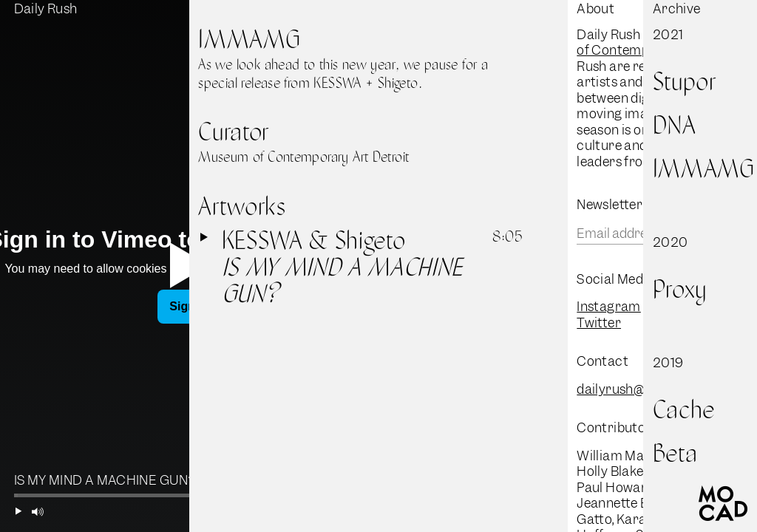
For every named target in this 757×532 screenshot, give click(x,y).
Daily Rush (46, 9)
